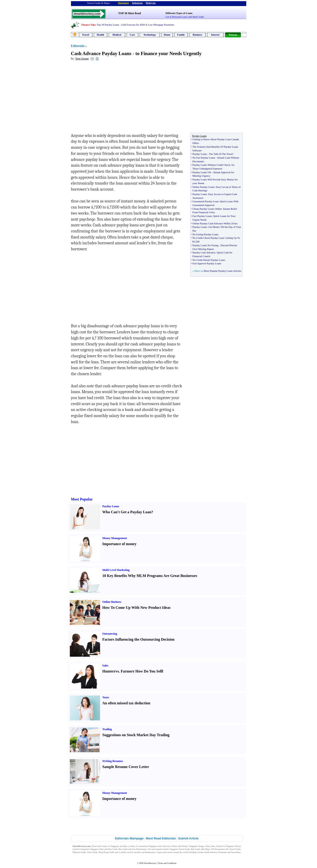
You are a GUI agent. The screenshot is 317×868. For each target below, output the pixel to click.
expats (160, 852)
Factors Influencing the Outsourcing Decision (138, 639)
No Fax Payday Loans (204, 158)
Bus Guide (123, 849)
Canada (200, 852)
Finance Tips (88, 25)
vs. (118, 671)
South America (211, 852)
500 (198, 242)
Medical (117, 35)
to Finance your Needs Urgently (169, 53)
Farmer (127, 671)
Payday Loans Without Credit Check (211, 165)
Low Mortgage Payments (161, 25)
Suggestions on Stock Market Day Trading (136, 735)
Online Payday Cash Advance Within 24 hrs (215, 223)
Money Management (115, 538)
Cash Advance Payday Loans (101, 53)
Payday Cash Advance (204, 252)
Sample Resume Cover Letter (126, 767)
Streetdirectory (150, 863)
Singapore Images (197, 846)
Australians (236, 852)
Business (197, 35)
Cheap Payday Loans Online (207, 209)
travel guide (157, 849)
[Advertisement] (109, 98)
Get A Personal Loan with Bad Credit (185, 17)
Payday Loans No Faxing (206, 245)
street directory (164, 846)
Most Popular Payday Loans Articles (222, 271)
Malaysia (151, 3)
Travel (85, 35)
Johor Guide (92, 852)
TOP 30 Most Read (130, 13)
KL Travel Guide (233, 849)
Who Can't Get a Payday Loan (127, 512)
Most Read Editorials (161, 838)
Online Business (112, 602)
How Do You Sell (149, 671)
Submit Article (188, 838)
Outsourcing (110, 634)
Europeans (223, 852)
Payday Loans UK (202, 172)
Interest (215, 35)
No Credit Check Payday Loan (208, 238)
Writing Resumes (113, 761)
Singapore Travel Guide (180, 849)
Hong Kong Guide (106, 852)
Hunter (108, 671)
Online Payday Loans (204, 187)
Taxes (106, 697)
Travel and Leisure (99, 846)
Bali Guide (195, 849)
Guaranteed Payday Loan (205, 201)
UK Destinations (218, 849)
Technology (150, 35)
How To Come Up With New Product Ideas (137, 608)
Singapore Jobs (79, 855)
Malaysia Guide (79, 852)
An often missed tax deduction (126, 703)
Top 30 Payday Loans (108, 25)
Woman (233, 35)
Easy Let (220, 187)
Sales (105, 666)
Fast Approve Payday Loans (207, 263)
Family (181, 35)
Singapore (123, 3)
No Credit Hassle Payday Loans (209, 260)
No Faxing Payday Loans (206, 234)
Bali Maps (205, 849)
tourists (170, 852)
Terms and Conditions (167, 863)
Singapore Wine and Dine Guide (104, 849)
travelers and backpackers (145, 852)
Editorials (78, 46)
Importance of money (120, 544)
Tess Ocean (82, 59)
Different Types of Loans (179, 13)
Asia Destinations (139, 849)
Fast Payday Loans (202, 216)
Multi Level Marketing (116, 570)
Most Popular (82, 499)
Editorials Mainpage (129, 838)
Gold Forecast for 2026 (133, 25)
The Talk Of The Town (221, 154)
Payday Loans (200, 154)
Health (101, 35)
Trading (107, 729)
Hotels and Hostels (180, 846)
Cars (132, 35)
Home (167, 35)
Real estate (210, 846)
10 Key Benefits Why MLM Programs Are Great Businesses (150, 576)
